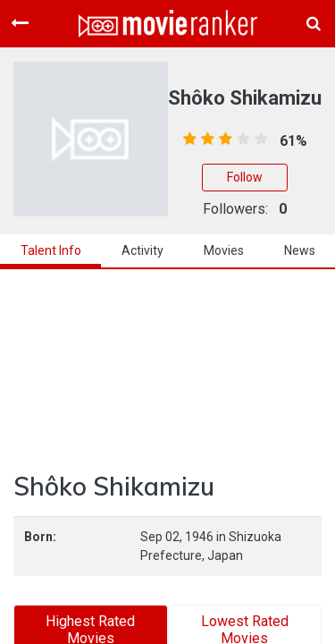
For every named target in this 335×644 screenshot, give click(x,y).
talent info (51, 250)
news (300, 250)
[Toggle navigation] (20, 23)
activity (142, 250)
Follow (245, 177)
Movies (224, 250)
